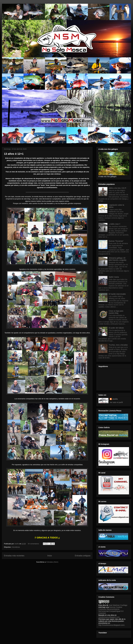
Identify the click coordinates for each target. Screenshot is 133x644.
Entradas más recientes (14, 556)
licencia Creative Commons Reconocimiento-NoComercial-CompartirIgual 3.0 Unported (111, 610)
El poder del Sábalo (116, 328)
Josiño (115, 399)
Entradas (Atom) (52, 562)
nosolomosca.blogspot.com (109, 617)
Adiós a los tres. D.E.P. (118, 188)
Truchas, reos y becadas (118, 345)
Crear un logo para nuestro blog (116, 312)
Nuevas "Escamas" (116, 241)
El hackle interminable (117, 294)
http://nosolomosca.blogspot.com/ (111, 625)
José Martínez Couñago (118, 605)
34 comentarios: (34, 544)
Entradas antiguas (83, 556)
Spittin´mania (114, 277)
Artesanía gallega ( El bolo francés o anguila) (118, 259)
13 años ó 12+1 (14, 154)
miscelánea (16, 547)
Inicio (50, 556)
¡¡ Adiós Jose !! (115, 224)
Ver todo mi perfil (116, 402)
